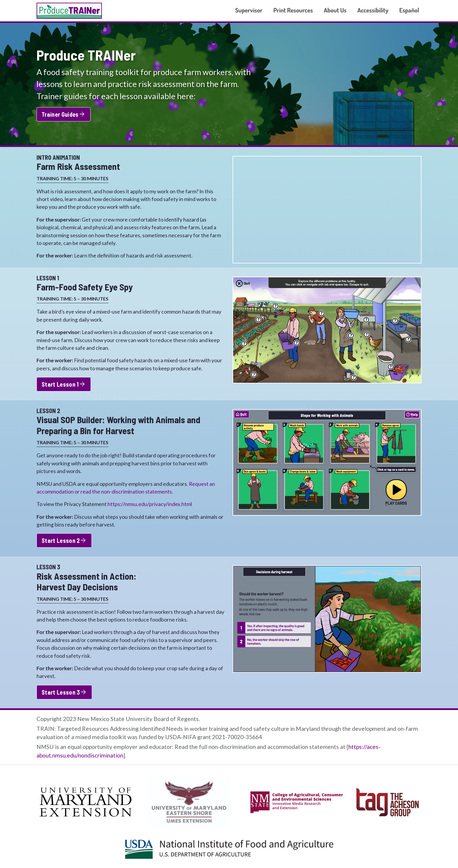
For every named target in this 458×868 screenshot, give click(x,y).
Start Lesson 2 (64, 540)
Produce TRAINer (69, 11)
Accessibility (373, 10)
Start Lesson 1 (64, 384)
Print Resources (293, 10)
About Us (335, 10)
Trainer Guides (64, 114)
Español (409, 10)
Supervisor (249, 10)
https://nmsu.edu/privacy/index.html (150, 504)
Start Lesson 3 (64, 692)
